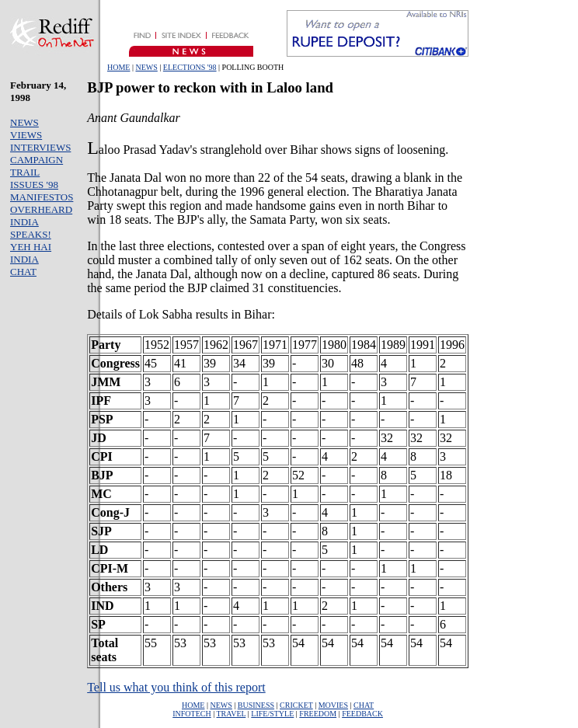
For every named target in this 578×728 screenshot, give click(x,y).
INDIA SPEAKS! (31, 228)
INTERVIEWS (40, 147)
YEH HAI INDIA (31, 253)
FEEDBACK (362, 714)
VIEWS (26, 135)
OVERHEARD (41, 209)
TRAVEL (232, 714)
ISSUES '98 (34, 185)
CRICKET (296, 705)
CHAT (23, 272)
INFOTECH (192, 714)
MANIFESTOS (42, 197)
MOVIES (333, 705)
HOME (118, 67)
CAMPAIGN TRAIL (37, 166)
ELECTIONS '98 (190, 67)
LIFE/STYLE (272, 714)
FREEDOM (318, 714)
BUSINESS (256, 705)
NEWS (146, 67)
